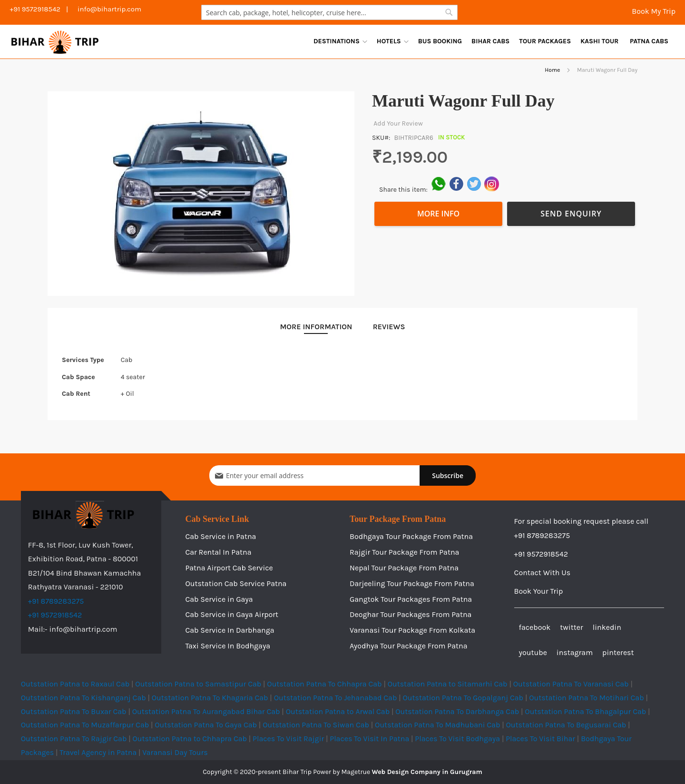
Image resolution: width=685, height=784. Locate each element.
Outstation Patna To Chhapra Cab (324, 684)
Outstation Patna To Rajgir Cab (74, 739)
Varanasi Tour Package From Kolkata (412, 630)
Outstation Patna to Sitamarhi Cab (448, 684)
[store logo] (55, 42)
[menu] (491, 41)
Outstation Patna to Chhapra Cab (190, 739)
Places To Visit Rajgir (288, 739)
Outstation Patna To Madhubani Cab (437, 725)
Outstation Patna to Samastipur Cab (198, 684)
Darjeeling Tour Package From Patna (412, 583)
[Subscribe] (448, 475)
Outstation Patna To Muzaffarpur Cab (85, 725)
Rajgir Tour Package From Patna (404, 552)
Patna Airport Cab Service (229, 568)
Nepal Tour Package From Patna (404, 568)
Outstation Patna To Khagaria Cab (210, 698)
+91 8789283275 (56, 601)
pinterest (618, 652)
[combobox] (329, 12)
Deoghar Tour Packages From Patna (411, 614)
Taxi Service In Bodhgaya (228, 646)
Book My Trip (653, 11)
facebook (535, 627)
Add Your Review (397, 123)
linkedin (607, 627)
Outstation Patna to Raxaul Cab (75, 684)
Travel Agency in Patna (98, 752)
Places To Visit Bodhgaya (457, 739)
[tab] (316, 327)
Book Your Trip (539, 591)
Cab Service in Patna (220, 536)
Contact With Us (543, 573)
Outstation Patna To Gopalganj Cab (463, 698)
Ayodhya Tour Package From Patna (409, 646)
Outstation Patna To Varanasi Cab (571, 684)
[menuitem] (340, 41)
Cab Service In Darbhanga (230, 630)
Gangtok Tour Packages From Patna (411, 599)
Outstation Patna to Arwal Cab (338, 711)
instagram (575, 652)
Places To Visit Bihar (540, 739)
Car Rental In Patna (218, 552)
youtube (533, 652)
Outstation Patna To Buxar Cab (74, 711)
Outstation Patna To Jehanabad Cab (336, 698)
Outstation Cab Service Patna (236, 583)
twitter (571, 627)
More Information (316, 327)
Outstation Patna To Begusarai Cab (566, 725)
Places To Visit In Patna (369, 739)
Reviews (389, 327)
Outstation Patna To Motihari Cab (586, 698)
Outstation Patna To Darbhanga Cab (457, 711)
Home (552, 70)
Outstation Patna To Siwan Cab (316, 725)
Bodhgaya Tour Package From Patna (411, 536)
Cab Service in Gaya (219, 599)
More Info (438, 214)
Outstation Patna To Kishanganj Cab (83, 698)
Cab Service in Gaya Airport (232, 614)
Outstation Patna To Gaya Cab (206, 725)
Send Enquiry (571, 214)
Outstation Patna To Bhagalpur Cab (585, 711)
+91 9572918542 (55, 615)
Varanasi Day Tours (175, 752)
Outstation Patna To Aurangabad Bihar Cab (206, 711)
